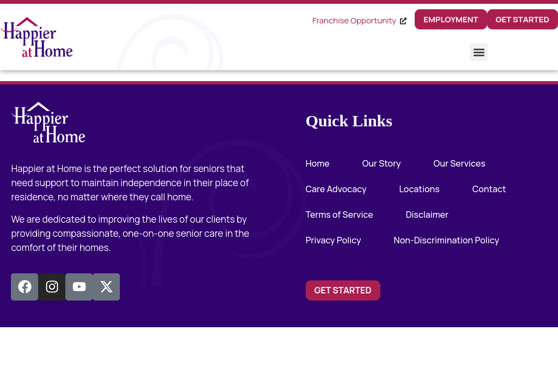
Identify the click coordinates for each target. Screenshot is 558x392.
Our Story (382, 163)
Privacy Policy (333, 240)
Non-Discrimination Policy (447, 240)
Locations (420, 189)
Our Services (460, 163)
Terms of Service (339, 215)
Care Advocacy (336, 189)
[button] (479, 52)
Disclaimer (427, 215)
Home (318, 163)
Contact (489, 189)
